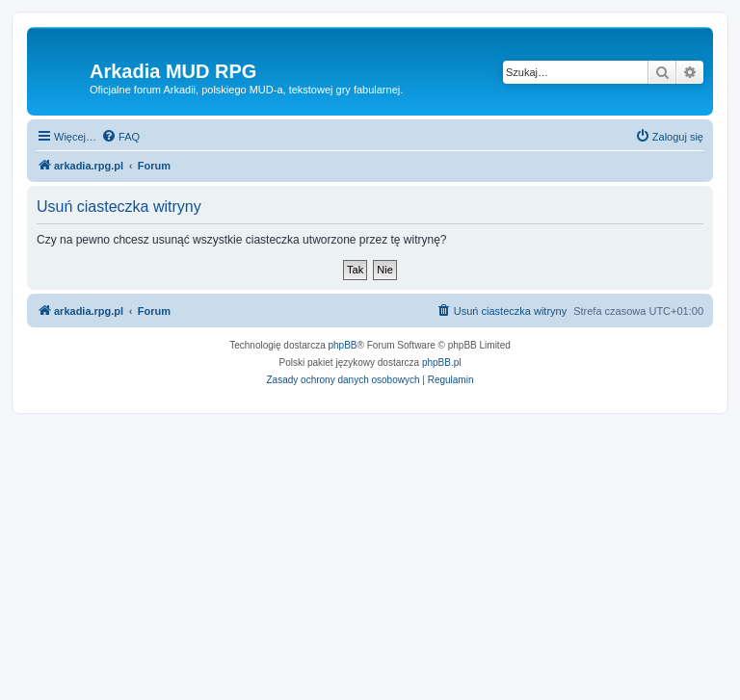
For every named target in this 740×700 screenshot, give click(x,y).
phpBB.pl (442, 363)
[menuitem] (120, 137)
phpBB (343, 345)
